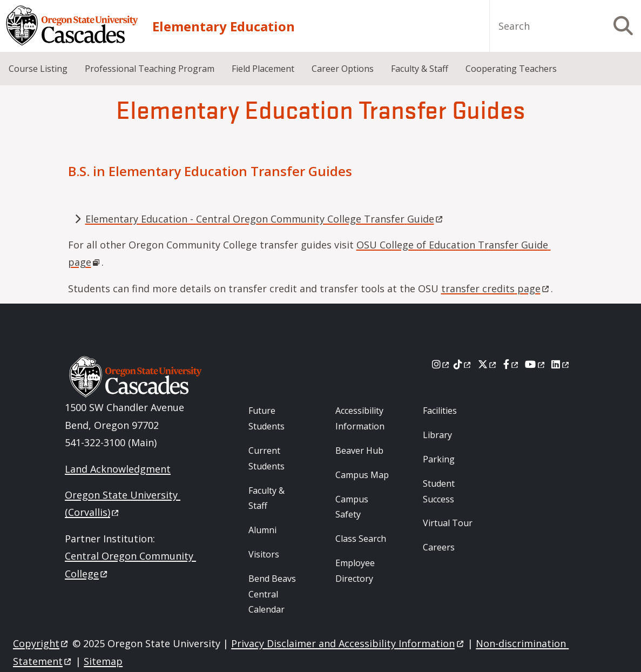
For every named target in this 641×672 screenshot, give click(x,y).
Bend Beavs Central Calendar (272, 594)
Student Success (439, 491)
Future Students (266, 418)
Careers (439, 547)
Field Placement (263, 69)
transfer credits (496, 288)
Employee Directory (355, 571)
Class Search (361, 539)
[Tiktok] (463, 364)
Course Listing (38, 69)
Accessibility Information (360, 418)
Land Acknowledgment (118, 469)
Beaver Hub (359, 451)
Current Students (266, 458)
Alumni (262, 530)
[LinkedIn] (561, 364)
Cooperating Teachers (511, 69)
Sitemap (103, 661)
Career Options (343, 69)
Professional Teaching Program (150, 69)
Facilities (440, 411)
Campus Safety (352, 507)
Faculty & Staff (420, 69)
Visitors (264, 554)
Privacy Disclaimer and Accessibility (348, 643)
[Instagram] (441, 364)
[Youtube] (535, 364)
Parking (439, 459)
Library (437, 435)
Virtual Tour (448, 523)
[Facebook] (511, 364)
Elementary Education (224, 26)
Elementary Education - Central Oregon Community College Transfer (265, 219)
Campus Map (362, 475)
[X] (488, 364)
